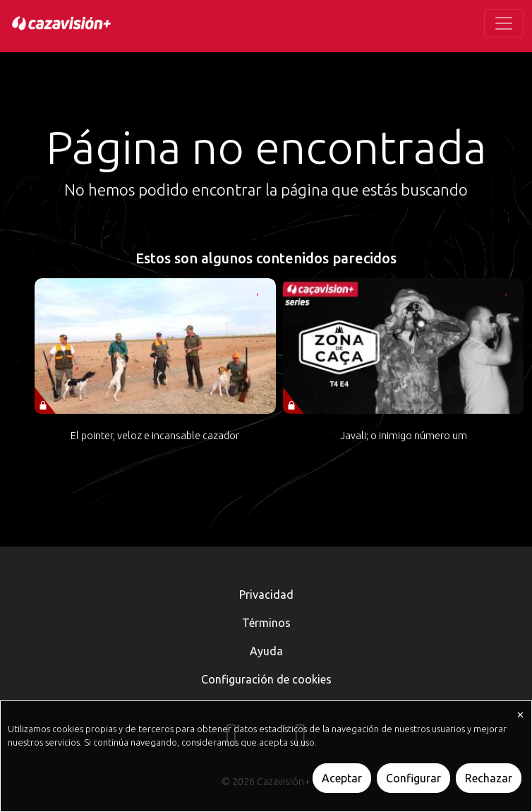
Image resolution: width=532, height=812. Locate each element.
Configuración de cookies (266, 679)
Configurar (413, 778)
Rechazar (489, 778)
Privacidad (266, 595)
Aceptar (342, 778)
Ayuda (266, 651)
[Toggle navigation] (504, 23)
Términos (266, 623)
